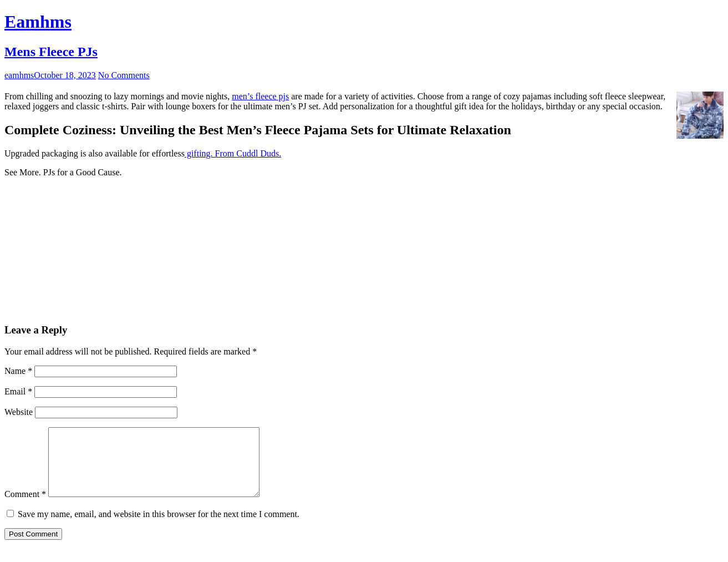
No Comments (124, 75)
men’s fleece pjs (260, 96)
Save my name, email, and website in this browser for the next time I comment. (159, 527)
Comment (25, 507)
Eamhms (38, 22)
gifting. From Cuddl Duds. (233, 153)
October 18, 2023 (65, 75)
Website (19, 412)
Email (18, 391)
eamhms (19, 75)
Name (18, 371)
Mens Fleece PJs (51, 52)
